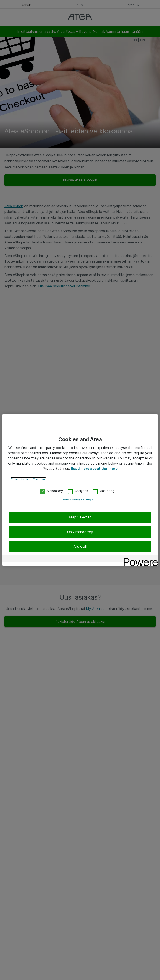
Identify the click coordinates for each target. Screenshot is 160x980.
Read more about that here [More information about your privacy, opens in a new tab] (94, 468)
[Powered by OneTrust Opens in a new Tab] (139, 559)
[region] (80, 490)
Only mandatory (80, 532)
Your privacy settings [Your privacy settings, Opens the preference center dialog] (78, 499)
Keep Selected (80, 517)
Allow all (80, 546)
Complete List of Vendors (28, 479)
